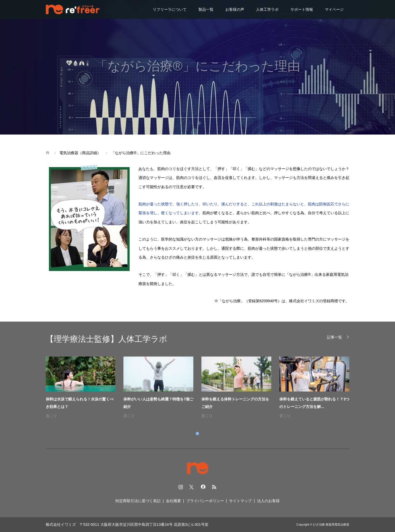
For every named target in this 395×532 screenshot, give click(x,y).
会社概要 (173, 501)
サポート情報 (302, 9)
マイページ (334, 9)
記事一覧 (334, 337)
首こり (51, 416)
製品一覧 (206, 9)
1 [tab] (197, 434)
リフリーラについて (170, 9)
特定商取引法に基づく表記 (138, 501)
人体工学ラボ (267, 9)
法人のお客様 (268, 501)
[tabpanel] (202, 388)
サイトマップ (240, 501)
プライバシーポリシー (205, 501)
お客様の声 (235, 9)
